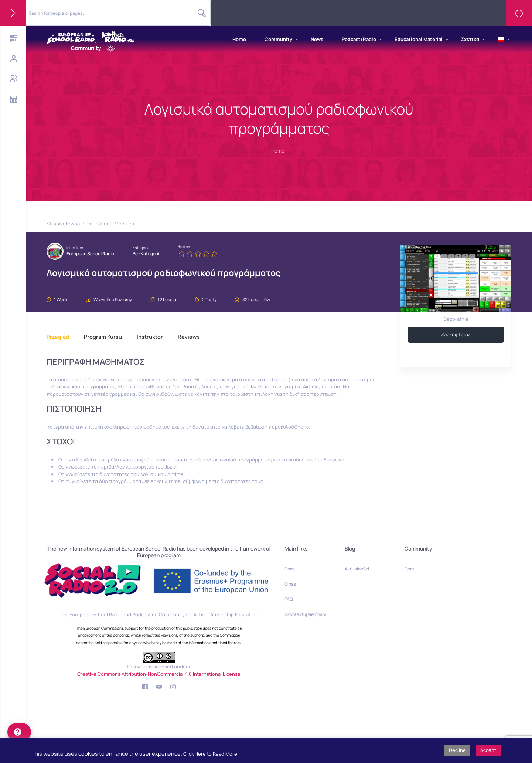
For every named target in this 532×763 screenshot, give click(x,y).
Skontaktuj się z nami (306, 614)
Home (239, 39)
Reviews (189, 337)
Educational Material (419, 39)
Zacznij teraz (456, 334)
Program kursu (103, 337)
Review (184, 246)
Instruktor (75, 248)
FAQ (289, 599)
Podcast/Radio (359, 39)
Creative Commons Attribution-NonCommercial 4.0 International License (159, 674)
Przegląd (58, 337)
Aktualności (357, 569)
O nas (290, 584)
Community (278, 39)
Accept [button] (488, 750)
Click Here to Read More (210, 754)
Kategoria (141, 248)
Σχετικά (470, 39)
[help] (19, 732)
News (317, 39)
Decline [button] (457, 750)
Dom (289, 569)
